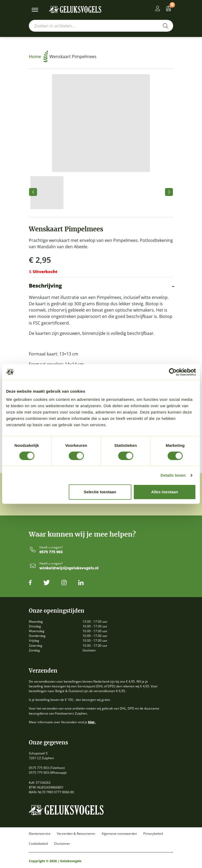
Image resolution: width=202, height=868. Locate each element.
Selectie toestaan (100, 492)
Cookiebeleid (38, 844)
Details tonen (173, 475)
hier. (92, 722)
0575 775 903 (51, 552)
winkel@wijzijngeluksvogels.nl (69, 568)
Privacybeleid (153, 834)
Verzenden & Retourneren (76, 834)
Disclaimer (62, 844)
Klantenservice (40, 834)
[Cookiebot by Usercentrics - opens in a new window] (173, 372)
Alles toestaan (165, 492)
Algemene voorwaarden (119, 834)
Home (38, 57)
